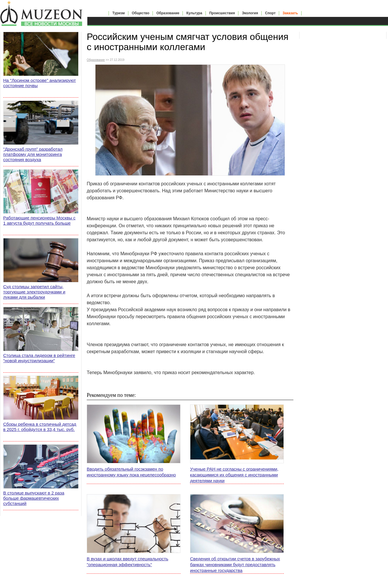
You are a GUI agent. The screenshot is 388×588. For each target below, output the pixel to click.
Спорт (270, 13)
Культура (194, 13)
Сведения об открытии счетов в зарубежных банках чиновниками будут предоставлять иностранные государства (235, 565)
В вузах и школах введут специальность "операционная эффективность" (127, 562)
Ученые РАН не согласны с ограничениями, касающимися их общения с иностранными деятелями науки (234, 475)
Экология (250, 13)
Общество (141, 13)
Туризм (119, 13)
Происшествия (222, 13)
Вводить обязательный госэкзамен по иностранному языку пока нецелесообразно (131, 472)
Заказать (290, 13)
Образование (168, 13)
